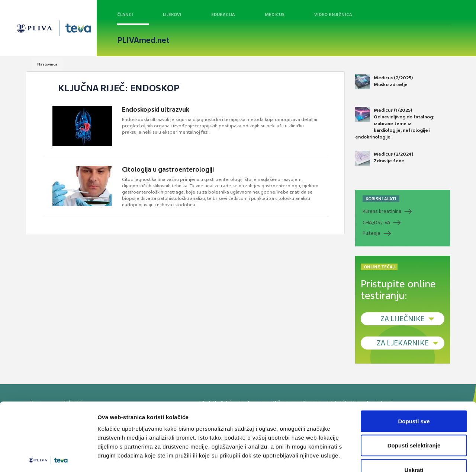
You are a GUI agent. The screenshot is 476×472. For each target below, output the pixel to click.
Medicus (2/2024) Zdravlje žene (384, 158)
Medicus (275, 15)
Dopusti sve (414, 374)
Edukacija (223, 15)
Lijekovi (172, 15)
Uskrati (414, 423)
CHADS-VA (376, 223)
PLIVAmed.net (143, 40)
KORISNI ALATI (381, 199)
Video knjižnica (333, 15)
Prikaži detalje (385, 457)
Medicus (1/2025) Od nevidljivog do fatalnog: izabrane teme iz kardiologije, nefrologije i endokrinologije (395, 124)
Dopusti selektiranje (414, 399)
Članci (125, 15)
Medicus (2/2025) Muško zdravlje (384, 82)
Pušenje (372, 233)
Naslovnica (47, 64)
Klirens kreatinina (382, 211)
